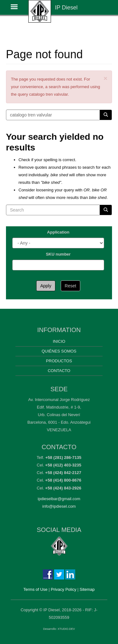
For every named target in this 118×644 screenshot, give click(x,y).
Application (58, 232)
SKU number (58, 254)
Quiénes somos (59, 351)
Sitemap (87, 589)
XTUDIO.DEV (66, 629)
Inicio (59, 341)
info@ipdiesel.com (59, 506)
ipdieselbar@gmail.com (59, 499)
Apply (46, 286)
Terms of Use (35, 589)
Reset (71, 286)
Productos (59, 361)
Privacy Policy (63, 589)
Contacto (59, 371)
